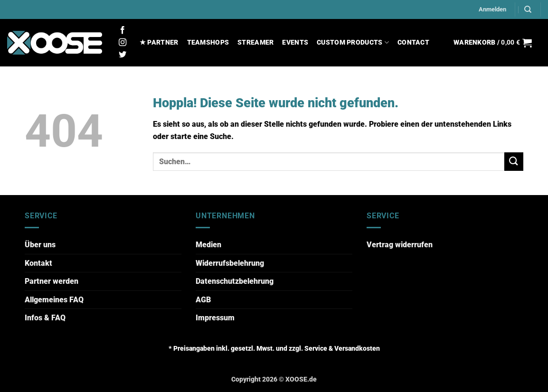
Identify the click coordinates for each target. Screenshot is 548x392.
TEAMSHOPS (208, 42)
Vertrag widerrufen (400, 245)
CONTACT (413, 42)
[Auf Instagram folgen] (123, 43)
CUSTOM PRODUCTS (353, 42)
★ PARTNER (159, 42)
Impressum (215, 318)
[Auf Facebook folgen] (123, 30)
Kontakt (38, 263)
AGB (203, 300)
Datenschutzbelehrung (235, 281)
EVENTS (295, 42)
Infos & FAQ (45, 318)
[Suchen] (528, 9)
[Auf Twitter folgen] (123, 55)
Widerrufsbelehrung (230, 263)
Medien (208, 245)
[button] (492, 9)
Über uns (40, 245)
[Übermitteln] (514, 162)
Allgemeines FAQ (54, 300)
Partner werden (52, 281)
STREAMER (255, 42)
